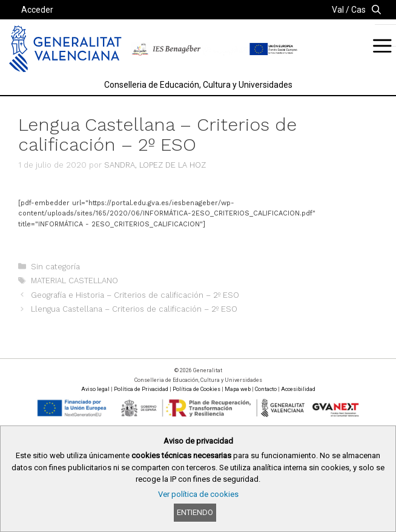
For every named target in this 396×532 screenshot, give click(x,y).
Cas (358, 10)
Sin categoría (55, 267)
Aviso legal (95, 389)
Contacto (266, 389)
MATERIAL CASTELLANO (74, 281)
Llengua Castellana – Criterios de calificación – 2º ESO (134, 309)
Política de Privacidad (141, 389)
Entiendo (195, 512)
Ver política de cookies (198, 494)
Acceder (37, 10)
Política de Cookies (196, 389)
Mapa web (238, 389)
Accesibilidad (298, 389)
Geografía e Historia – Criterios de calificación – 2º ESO (135, 295)
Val (338, 10)
